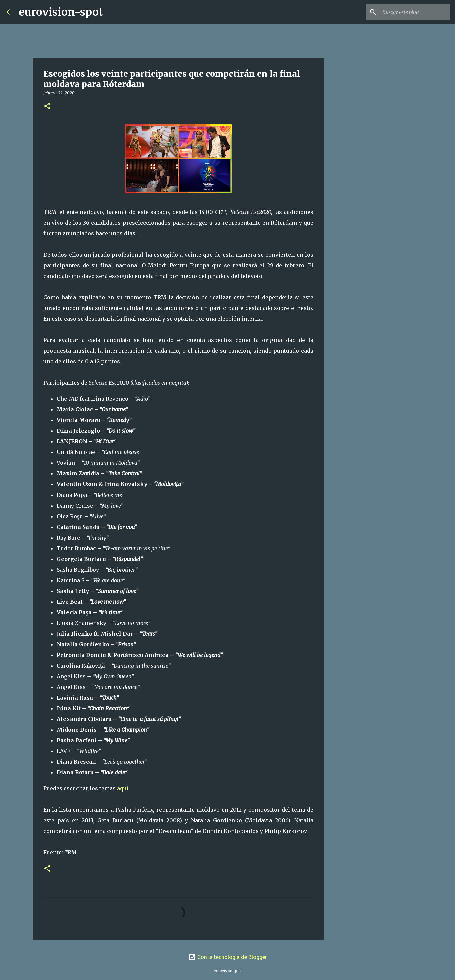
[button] (47, 107)
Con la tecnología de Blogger (227, 957)
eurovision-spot (61, 12)
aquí (123, 788)
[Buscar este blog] (415, 12)
